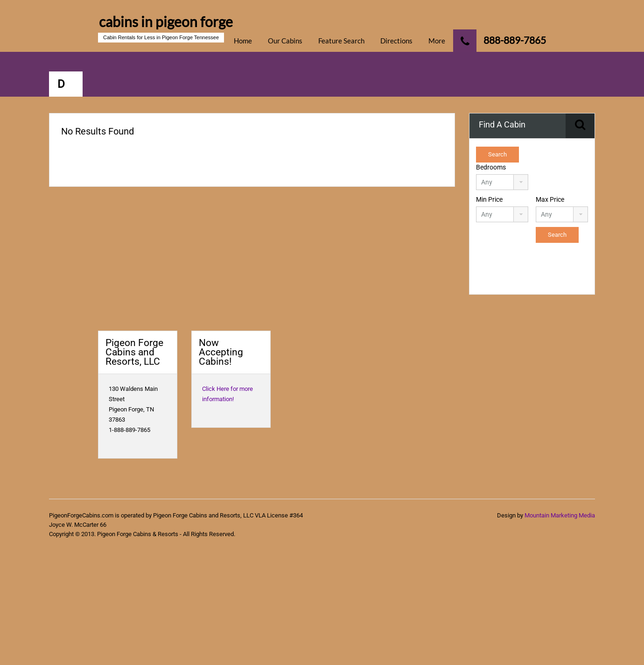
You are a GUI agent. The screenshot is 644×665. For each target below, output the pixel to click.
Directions (396, 41)
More (437, 41)
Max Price (550, 199)
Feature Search (341, 41)
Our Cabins (285, 41)
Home (243, 41)
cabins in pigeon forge (166, 21)
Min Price (489, 199)
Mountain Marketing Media (560, 515)
